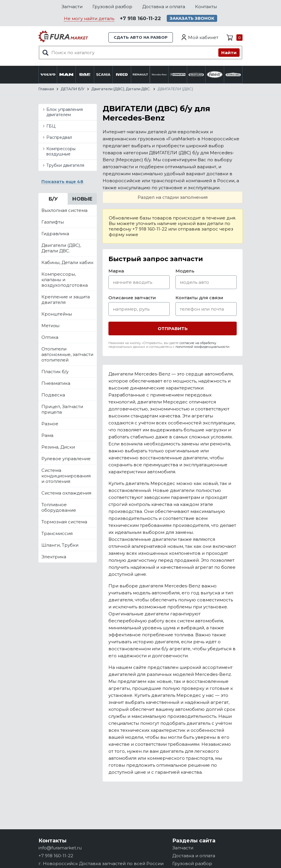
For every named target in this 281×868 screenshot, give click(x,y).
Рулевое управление (66, 459)
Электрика (54, 557)
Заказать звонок (192, 18)
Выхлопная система (64, 210)
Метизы (50, 326)
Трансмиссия (57, 533)
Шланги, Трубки (60, 545)
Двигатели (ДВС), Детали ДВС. (61, 248)
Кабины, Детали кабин (67, 262)
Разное (50, 424)
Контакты (206, 7)
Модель (185, 271)
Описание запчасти (132, 298)
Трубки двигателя (65, 165)
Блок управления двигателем (65, 112)
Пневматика (56, 383)
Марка (116, 271)
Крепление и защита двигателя (66, 300)
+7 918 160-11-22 (140, 18)
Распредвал (59, 137)
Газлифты (53, 222)
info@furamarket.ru (60, 848)
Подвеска (53, 395)
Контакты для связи (199, 298)
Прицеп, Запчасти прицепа (62, 409)
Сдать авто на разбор (141, 37)
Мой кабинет (203, 37)
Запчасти (72, 7)
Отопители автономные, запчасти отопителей (67, 354)
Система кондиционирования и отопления (66, 476)
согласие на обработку (198, 343)
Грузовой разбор (112, 7)
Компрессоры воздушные (61, 151)
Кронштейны (57, 314)
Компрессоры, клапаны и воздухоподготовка (65, 280)
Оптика (50, 337)
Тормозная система (64, 522)
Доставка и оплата (164, 7)
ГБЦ (51, 126)
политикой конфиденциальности (202, 347)
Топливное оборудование (59, 507)
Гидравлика (55, 234)
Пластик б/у (55, 372)
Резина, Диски (58, 447)
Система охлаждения (66, 493)
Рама (47, 435)
